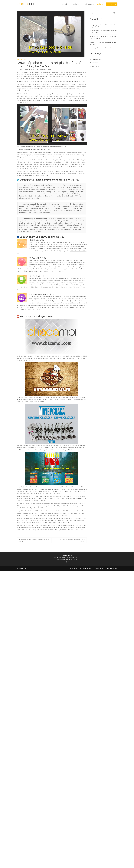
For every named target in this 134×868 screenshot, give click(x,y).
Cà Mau (83, 82)
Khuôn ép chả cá (21, 59)
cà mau (39, 69)
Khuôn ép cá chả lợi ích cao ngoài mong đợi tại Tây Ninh (34, 540)
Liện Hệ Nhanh (112, 4)
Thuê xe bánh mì (88, 568)
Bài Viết (100, 4)
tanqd (32, 69)
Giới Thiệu (77, 4)
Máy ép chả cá (100, 568)
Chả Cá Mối (66, 4)
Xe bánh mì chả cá (96, 66)
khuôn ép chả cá (47, 69)
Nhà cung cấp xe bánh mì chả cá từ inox (102, 48)
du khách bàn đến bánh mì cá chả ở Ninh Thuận (72, 540)
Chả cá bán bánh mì (96, 59)
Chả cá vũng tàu (112, 568)
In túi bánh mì (89, 4)
